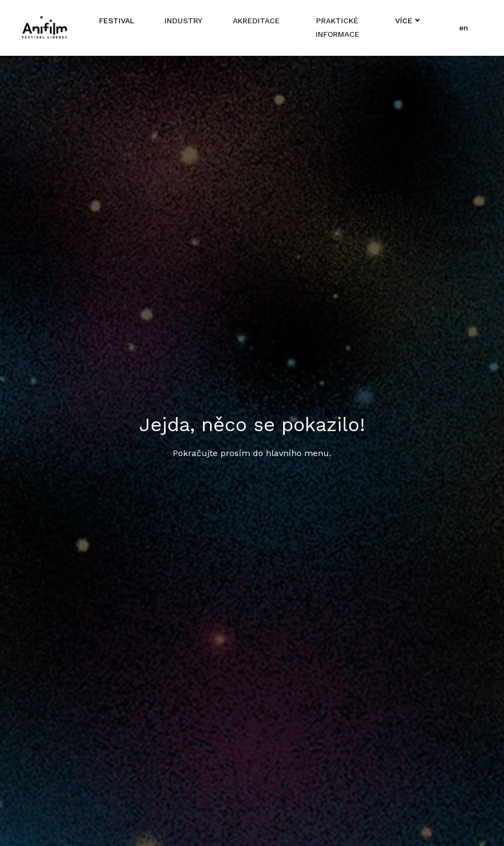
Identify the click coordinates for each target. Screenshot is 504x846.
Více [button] (407, 21)
